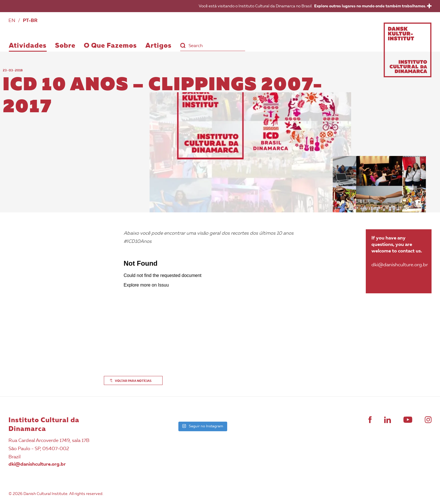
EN (12, 21)
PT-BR (30, 21)
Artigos (158, 46)
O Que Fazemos (110, 46)
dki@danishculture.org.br (37, 464)
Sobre (65, 46)
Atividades (28, 46)
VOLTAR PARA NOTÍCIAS (133, 381)
